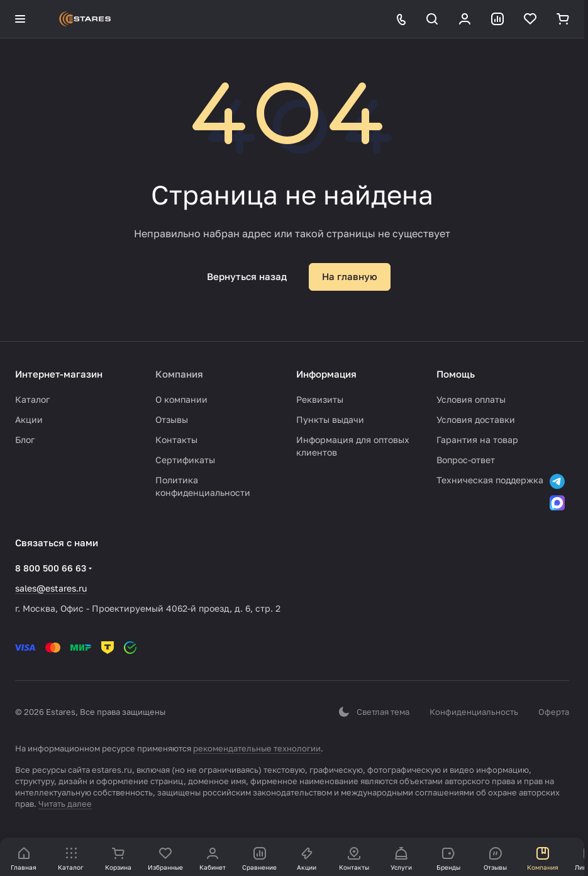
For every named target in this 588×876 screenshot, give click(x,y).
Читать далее (65, 804)
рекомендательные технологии (257, 748)
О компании (181, 399)
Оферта (554, 712)
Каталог (32, 399)
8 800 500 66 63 (51, 568)
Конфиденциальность (474, 712)
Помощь (456, 374)
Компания (179, 374)
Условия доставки (476, 419)
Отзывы (172, 419)
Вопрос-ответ (466, 460)
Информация (326, 374)
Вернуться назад (247, 276)
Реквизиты (320, 399)
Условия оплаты (471, 399)
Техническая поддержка (490, 480)
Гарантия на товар (477, 440)
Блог (25, 440)
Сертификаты (185, 460)
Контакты (176, 440)
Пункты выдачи (330, 419)
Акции (29, 419)
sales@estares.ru (51, 588)
